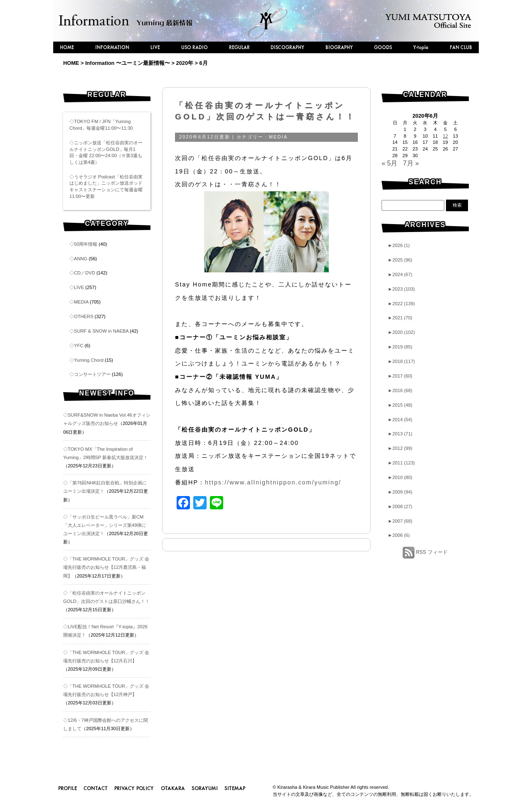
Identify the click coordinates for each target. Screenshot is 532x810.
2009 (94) (400, 492)
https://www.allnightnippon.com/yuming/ (273, 482)
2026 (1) (399, 245)
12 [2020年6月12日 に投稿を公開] (445, 136)
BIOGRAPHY (339, 47)
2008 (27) (400, 506)
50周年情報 (86, 244)
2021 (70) (400, 318)
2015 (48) (400, 405)
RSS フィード (432, 552)
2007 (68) (400, 521)
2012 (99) (400, 448)
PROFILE (68, 788)
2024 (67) (400, 274)
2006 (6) (399, 535)
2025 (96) (400, 260)
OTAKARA (173, 788)
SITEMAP (235, 788)
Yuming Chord (89, 360)
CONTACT (96, 788)
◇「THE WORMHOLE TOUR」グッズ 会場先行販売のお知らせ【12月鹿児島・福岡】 (106, 567)
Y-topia (421, 47)
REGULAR (239, 47)
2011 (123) (401, 463)
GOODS (383, 47)
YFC (79, 346)
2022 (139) (401, 304)
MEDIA (81, 302)
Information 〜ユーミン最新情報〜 (128, 63)
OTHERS (84, 316)
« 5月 (389, 163)
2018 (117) (401, 361)
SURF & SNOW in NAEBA (101, 331)
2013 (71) (400, 434)
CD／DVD (85, 273)
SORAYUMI (205, 788)
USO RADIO (195, 47)
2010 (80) (400, 477)
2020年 (185, 63)
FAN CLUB (461, 47)
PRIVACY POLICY (134, 788)
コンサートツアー (92, 374)
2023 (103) (401, 289)
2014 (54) (400, 420)
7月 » (411, 163)
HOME (67, 47)
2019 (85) (400, 347)
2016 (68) (400, 390)
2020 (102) (401, 332)
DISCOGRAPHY (287, 47)
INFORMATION (112, 47)
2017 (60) (400, 376)
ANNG (81, 259)
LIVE (155, 47)
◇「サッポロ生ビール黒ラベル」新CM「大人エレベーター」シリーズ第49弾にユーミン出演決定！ (105, 525)
